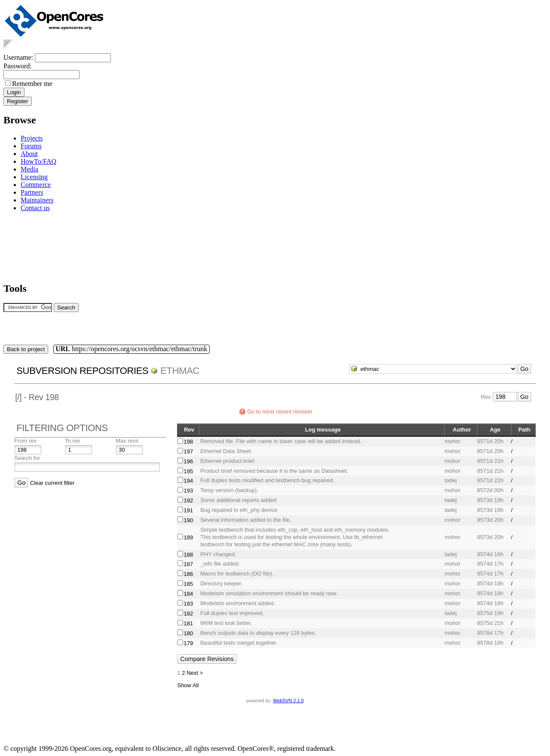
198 (188, 442)
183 (188, 604)
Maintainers (37, 200)
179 (188, 643)
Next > (195, 673)
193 (188, 491)
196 (188, 461)
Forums (31, 146)
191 (188, 510)
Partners (32, 192)
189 (188, 537)
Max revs (127, 441)
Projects (32, 138)
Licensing (34, 177)
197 (188, 451)
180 (188, 633)
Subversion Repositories (82, 371)
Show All (188, 685)
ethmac (180, 371)
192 (188, 500)
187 (188, 564)
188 (188, 555)
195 (188, 471)
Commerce (36, 185)
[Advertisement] (30, 246)
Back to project (26, 349)
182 (188, 614)
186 (188, 574)
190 (188, 520)
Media (29, 169)
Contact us (35, 208)
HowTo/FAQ (38, 161)
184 (188, 594)
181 (188, 623)
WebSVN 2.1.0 (288, 701)
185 (188, 584)
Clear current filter (52, 483)
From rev (25, 441)
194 (188, 481)
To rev (72, 441)
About (29, 154)
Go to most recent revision (280, 412)
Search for (27, 458)
